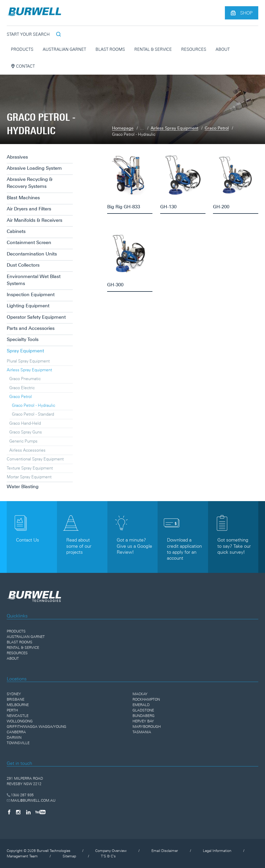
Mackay (140, 694)
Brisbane (16, 699)
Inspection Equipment (31, 294)
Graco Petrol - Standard (33, 414)
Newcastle (18, 716)
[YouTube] (40, 812)
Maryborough (147, 727)
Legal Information (217, 851)
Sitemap (69, 856)
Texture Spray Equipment (30, 468)
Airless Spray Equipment (174, 128)
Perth (12, 710)
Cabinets (16, 231)
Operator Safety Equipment (36, 317)
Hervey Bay (143, 721)
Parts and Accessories (31, 328)
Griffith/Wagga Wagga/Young (36, 727)
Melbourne (18, 705)
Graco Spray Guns (26, 432)
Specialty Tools (23, 339)
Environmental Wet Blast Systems (34, 280)
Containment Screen (29, 242)
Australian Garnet (64, 49)
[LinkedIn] (28, 812)
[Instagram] (18, 812)
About (223, 49)
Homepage (123, 128)
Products (22, 49)
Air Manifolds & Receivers (35, 220)
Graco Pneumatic (25, 379)
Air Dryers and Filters (29, 209)
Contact (23, 66)
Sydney (14, 694)
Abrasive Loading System (34, 168)
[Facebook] (9, 812)
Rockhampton (146, 699)
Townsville (18, 743)
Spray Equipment (25, 351)
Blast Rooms (110, 49)
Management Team (22, 856)
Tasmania (142, 732)
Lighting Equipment (28, 306)
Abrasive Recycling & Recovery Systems (30, 183)
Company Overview (111, 851)
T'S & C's (108, 856)
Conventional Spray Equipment (35, 459)
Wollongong (20, 721)
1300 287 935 (20, 795)
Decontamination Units (32, 254)
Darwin (14, 737)
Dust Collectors (23, 265)
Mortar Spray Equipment (29, 477)
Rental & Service (153, 49)
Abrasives (17, 157)
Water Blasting (23, 486)
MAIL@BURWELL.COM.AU (31, 800)
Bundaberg (143, 716)
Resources (194, 49)
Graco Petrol (217, 128)
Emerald (141, 705)
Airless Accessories (27, 450)
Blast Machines (23, 198)
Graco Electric (22, 388)
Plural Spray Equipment (28, 361)
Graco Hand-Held (25, 423)
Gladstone (143, 710)
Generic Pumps (23, 441)
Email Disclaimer (165, 851)
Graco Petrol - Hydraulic (34, 405)
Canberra (16, 732)
